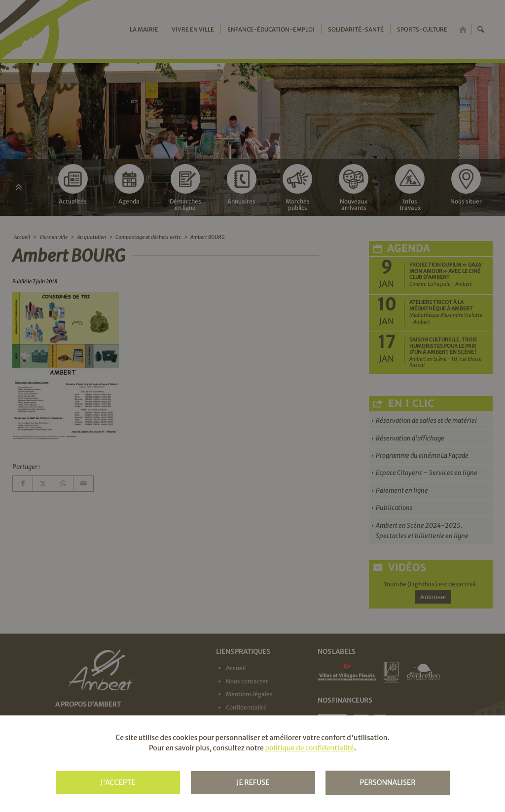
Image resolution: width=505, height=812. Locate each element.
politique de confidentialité (309, 748)
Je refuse (253, 782)
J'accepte (118, 782)
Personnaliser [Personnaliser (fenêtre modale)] (387, 782)
